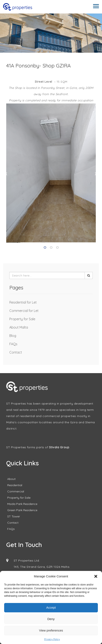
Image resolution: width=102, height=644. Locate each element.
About (11, 479)
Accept (51, 607)
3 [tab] (57, 248)
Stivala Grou (58, 447)
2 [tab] (51, 248)
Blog (13, 336)
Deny (51, 619)
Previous (6, 174)
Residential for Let (23, 302)
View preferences (51, 630)
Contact (16, 352)
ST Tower (14, 516)
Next (96, 174)
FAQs (13, 344)
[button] (96, 576)
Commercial (16, 491)
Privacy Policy (52, 639)
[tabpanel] (51, 173)
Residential (15, 485)
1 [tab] (45, 248)
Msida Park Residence (22, 504)
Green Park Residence (22, 510)
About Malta (19, 327)
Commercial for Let (24, 311)
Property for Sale (22, 319)
